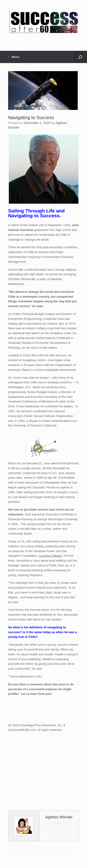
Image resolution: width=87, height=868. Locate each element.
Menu (14, 57)
